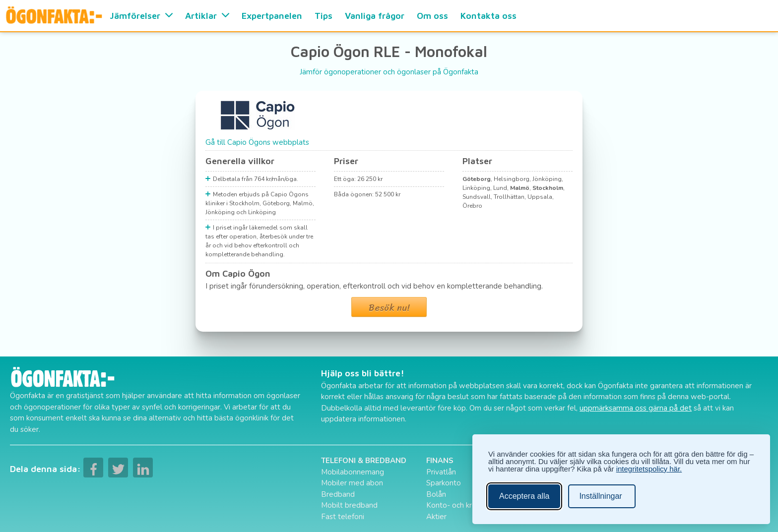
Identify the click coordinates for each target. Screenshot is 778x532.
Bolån (436, 494)
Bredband (338, 494)
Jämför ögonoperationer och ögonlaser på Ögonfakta (389, 72)
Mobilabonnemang (353, 472)
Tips (324, 16)
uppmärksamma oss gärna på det (636, 408)
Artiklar (207, 16)
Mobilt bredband (349, 505)
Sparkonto (444, 483)
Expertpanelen (272, 16)
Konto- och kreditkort (462, 505)
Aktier (436, 517)
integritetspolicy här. (649, 469)
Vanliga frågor (375, 16)
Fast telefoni (343, 517)
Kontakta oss (488, 16)
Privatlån (441, 472)
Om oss (432, 16)
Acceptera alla (524, 496)
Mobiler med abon (352, 483)
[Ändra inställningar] (602, 496)
